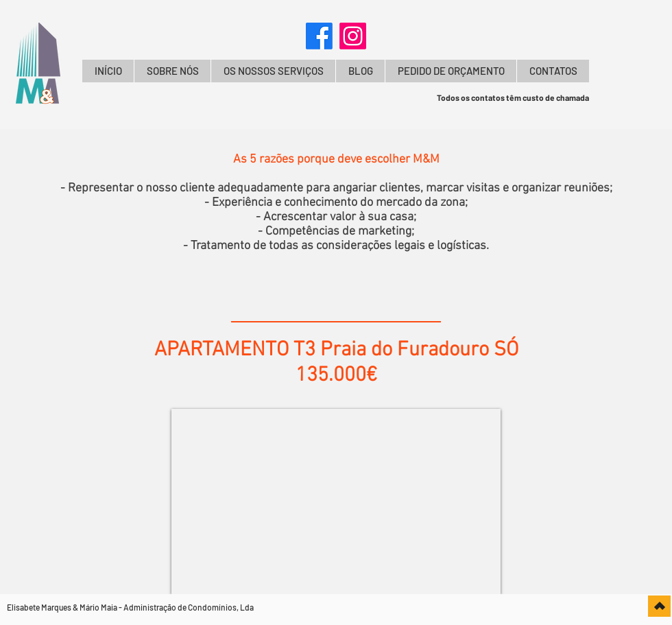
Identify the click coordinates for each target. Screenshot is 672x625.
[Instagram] (353, 36)
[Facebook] (319, 36)
